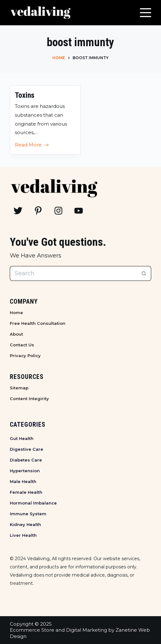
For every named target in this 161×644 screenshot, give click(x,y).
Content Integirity (29, 399)
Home (16, 313)
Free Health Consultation (38, 323)
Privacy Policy (25, 356)
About (16, 334)
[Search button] (144, 273)
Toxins (25, 95)
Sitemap (19, 388)
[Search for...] (73, 273)
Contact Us (22, 345)
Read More (32, 146)
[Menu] (146, 13)
